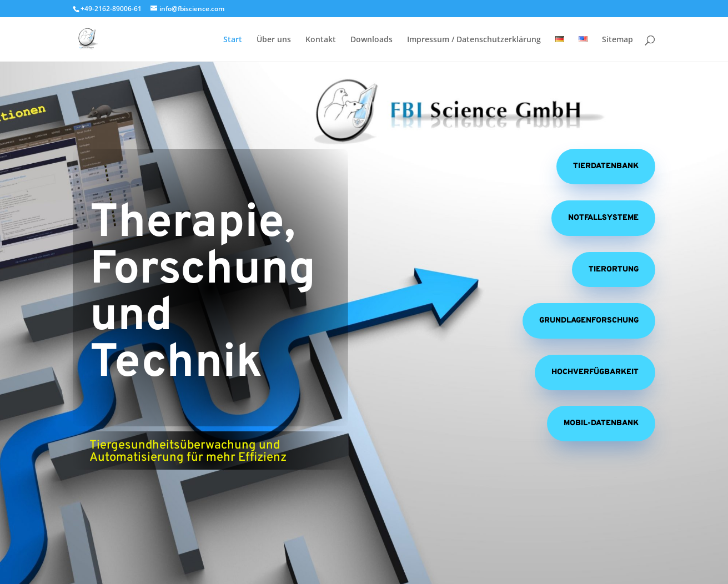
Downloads (371, 40)
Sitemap (617, 40)
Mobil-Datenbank (601, 423)
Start (233, 40)
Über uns (274, 40)
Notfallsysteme (603, 218)
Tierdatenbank (606, 166)
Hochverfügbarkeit (595, 372)
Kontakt (321, 40)
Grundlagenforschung (589, 321)
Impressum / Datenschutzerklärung (474, 40)
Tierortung (614, 270)
